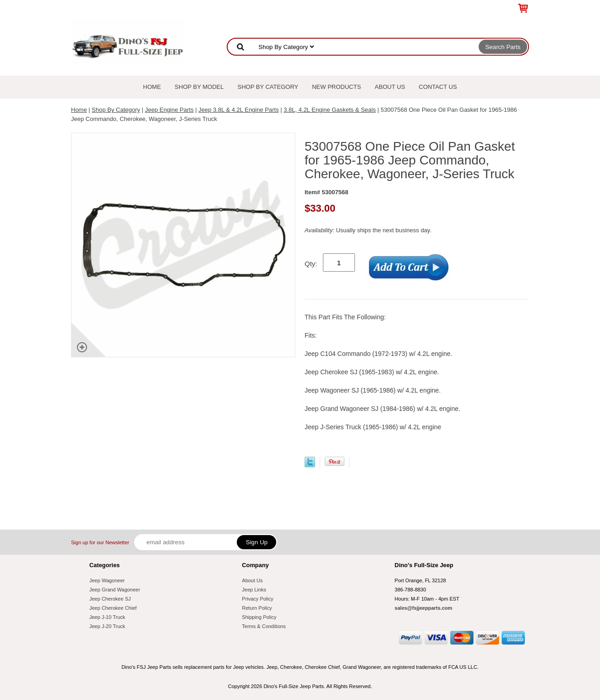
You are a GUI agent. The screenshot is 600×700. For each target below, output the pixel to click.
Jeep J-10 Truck (107, 617)
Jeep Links (254, 590)
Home (152, 87)
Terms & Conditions (264, 626)
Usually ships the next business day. (368, 230)
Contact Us (438, 87)
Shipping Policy (259, 617)
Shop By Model (199, 87)
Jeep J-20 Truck (107, 626)
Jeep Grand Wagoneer (115, 590)
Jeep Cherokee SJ (110, 599)
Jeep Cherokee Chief (113, 608)
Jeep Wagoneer (107, 580)
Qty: (311, 264)
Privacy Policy (257, 599)
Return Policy (257, 608)
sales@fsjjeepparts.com (424, 608)
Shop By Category (268, 87)
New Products (336, 87)
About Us (390, 87)
